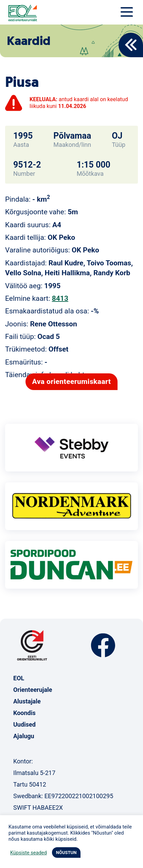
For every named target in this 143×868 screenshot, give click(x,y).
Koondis (24, 713)
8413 (60, 298)
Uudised (24, 724)
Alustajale (27, 701)
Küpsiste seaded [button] (29, 853)
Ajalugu (24, 736)
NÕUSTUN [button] (66, 852)
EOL (19, 678)
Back (131, 45)
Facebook (103, 645)
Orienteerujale (33, 690)
